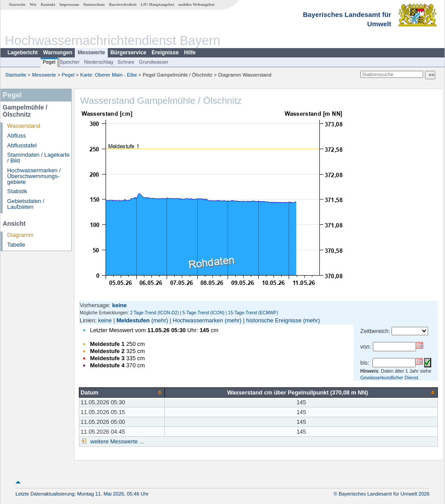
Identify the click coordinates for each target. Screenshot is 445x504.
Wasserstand (24, 126)
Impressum (69, 4)
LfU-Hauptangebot (157, 4)
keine (105, 320)
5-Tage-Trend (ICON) (204, 313)
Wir (33, 4)
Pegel (49, 62)
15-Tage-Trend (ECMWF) (253, 313)
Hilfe (190, 53)
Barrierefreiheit (123, 4)
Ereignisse (165, 53)
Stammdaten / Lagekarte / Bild (38, 158)
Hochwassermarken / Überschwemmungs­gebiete (34, 176)
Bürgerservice (129, 53)
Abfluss (16, 136)
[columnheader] (122, 392)
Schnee (126, 62)
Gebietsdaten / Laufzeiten (26, 204)
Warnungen (58, 53)
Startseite (17, 4)
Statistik (17, 191)
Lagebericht (23, 53)
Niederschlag (98, 62)
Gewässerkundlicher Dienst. (390, 378)
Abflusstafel (22, 145)
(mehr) (160, 320)
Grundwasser (154, 62)
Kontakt (48, 4)
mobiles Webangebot (196, 4)
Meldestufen (133, 320)
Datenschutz (94, 4)
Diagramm (20, 235)
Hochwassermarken (198, 320)
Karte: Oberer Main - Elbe (108, 75)
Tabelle (16, 245)
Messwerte (91, 53)
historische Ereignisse (274, 320)
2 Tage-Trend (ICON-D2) (154, 313)
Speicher (69, 62)
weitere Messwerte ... (116, 441)
